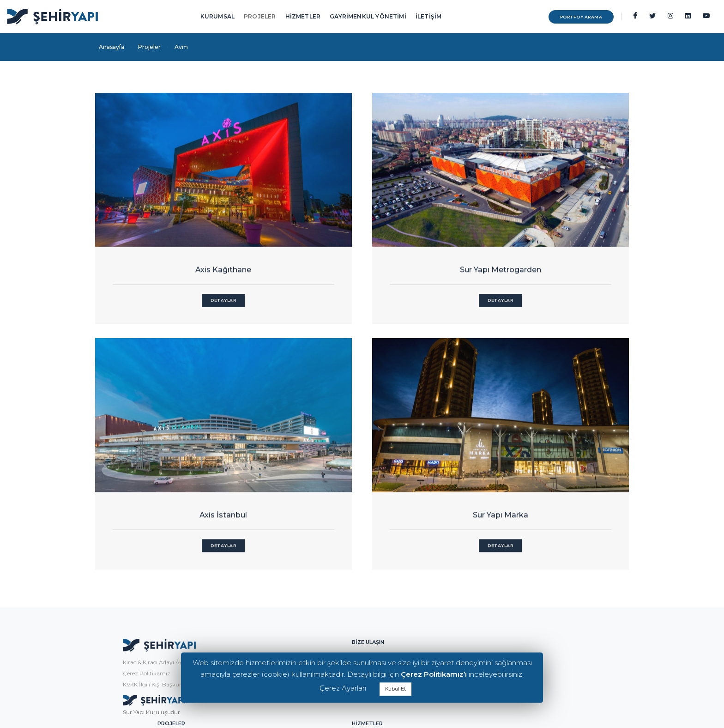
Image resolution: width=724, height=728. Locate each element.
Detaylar (178, 276)
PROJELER (260, 16)
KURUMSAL (217, 16)
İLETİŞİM (428, 16)
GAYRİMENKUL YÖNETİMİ (368, 16)
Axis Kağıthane (178, 246)
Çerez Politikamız (123, 579)
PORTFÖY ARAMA (563, 17)
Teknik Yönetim (525, 608)
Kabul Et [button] (395, 689)
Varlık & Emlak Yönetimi (536, 619)
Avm (421, 564)
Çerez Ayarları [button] (343, 688)
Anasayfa (112, 47)
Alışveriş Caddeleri (438, 597)
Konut (422, 575)
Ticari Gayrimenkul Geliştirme (544, 630)
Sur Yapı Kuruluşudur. (128, 617)
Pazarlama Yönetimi (532, 597)
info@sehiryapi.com (285, 585)
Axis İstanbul (547, 246)
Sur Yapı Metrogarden (362, 246)
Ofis (419, 586)
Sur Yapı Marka (362, 442)
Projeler (149, 47)
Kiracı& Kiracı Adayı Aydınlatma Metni (149, 568)
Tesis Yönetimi (522, 575)
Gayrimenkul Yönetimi (534, 564)
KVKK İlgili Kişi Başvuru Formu (140, 590)
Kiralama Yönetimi (529, 586)
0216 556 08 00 (276, 597)
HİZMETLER (303, 16)
